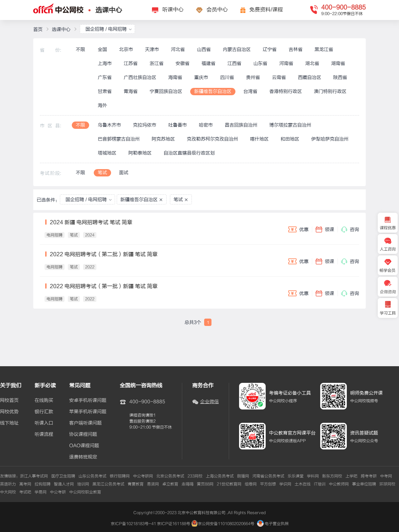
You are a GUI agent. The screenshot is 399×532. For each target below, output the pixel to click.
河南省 (286, 63)
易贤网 (153, 484)
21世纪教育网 (229, 484)
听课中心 (173, 10)
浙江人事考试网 (34, 476)
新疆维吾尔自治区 (213, 91)
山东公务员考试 (92, 476)
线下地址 (9, 423)
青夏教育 (136, 484)
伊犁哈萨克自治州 (330, 139)
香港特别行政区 (286, 91)
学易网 (41, 492)
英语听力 (8, 484)
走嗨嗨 (188, 484)
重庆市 (201, 77)
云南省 (279, 77)
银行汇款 (44, 412)
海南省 (175, 77)
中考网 (386, 476)
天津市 (152, 49)
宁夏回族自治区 (166, 91)
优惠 (298, 229)
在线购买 (44, 400)
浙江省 (157, 63)
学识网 (285, 484)
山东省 (260, 63)
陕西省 (340, 77)
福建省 (208, 63)
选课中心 (109, 10)
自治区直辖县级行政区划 (189, 153)
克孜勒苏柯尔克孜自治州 (212, 139)
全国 (102, 49)
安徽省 (183, 63)
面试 (124, 173)
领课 (325, 229)
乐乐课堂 (296, 476)
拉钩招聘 (43, 484)
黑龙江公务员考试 (108, 484)
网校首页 (9, 400)
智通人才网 (64, 484)
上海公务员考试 (220, 476)
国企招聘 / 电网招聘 (109, 29)
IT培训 (320, 484)
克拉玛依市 (145, 125)
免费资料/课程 (266, 10)
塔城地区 (107, 153)
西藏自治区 (310, 77)
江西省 (234, 63)
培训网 (83, 484)
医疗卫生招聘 (63, 476)
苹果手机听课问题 (88, 412)
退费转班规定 (83, 457)
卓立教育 (170, 484)
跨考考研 (369, 476)
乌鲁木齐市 (109, 125)
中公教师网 (339, 484)
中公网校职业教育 (85, 492)
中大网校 (8, 492)
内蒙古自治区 (237, 49)
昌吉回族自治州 (241, 125)
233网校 (195, 476)
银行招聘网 (120, 476)
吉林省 (296, 49)
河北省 (178, 49)
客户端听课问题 (85, 423)
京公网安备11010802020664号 (226, 524)
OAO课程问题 (84, 446)
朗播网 (243, 476)
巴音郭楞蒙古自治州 (119, 139)
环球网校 (387, 484)
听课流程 (44, 434)
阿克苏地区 (163, 139)
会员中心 (217, 10)
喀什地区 (259, 139)
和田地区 (290, 139)
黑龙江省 (324, 49)
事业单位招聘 (364, 484)
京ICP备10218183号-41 (133, 524)
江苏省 (131, 63)
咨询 (350, 229)
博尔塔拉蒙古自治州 (290, 125)
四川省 (227, 77)
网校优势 (9, 412)
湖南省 (338, 63)
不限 (80, 49)
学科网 (313, 476)
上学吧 (351, 476)
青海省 (131, 91)
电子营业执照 (273, 524)
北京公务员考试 (170, 476)
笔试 (102, 173)
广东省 (105, 77)
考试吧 (25, 492)
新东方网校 (332, 476)
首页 (38, 29)
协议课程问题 (83, 434)
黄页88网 (205, 484)
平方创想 (268, 484)
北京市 (126, 49)
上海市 (105, 63)
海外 (102, 105)
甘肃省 (105, 91)
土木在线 (303, 484)
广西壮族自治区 (140, 77)
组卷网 (251, 484)
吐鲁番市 (178, 125)
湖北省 (312, 63)
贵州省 (253, 77)
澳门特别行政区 (330, 91)
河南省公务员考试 (268, 476)
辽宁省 (270, 49)
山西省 (204, 49)
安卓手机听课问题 (88, 400)
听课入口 (44, 423)
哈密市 (206, 125)
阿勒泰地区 (140, 153)
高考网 (25, 484)
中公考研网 (143, 476)
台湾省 (250, 91)
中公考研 (58, 492)
